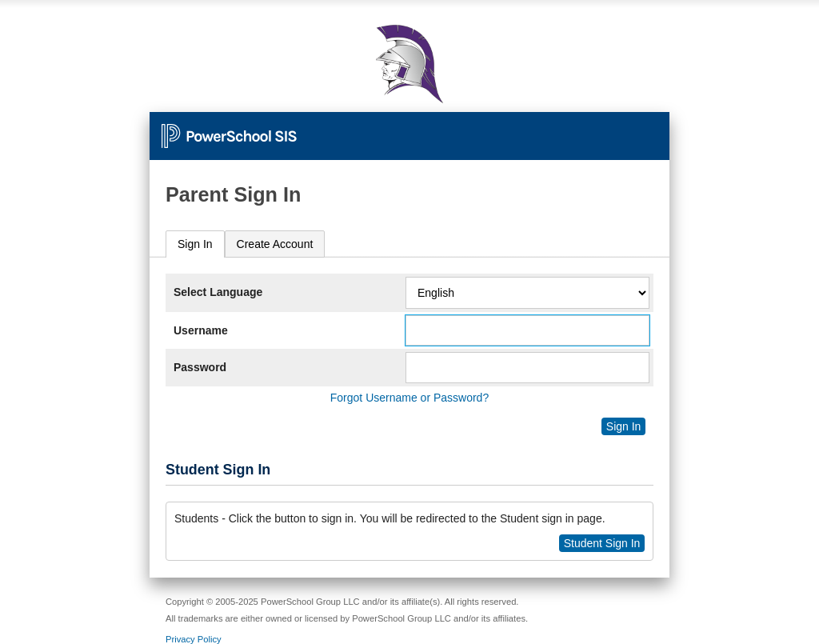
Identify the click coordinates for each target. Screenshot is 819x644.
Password (200, 367)
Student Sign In (602, 543)
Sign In (195, 244)
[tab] (195, 244)
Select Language (218, 292)
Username (201, 330)
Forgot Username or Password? (409, 398)
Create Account (275, 244)
